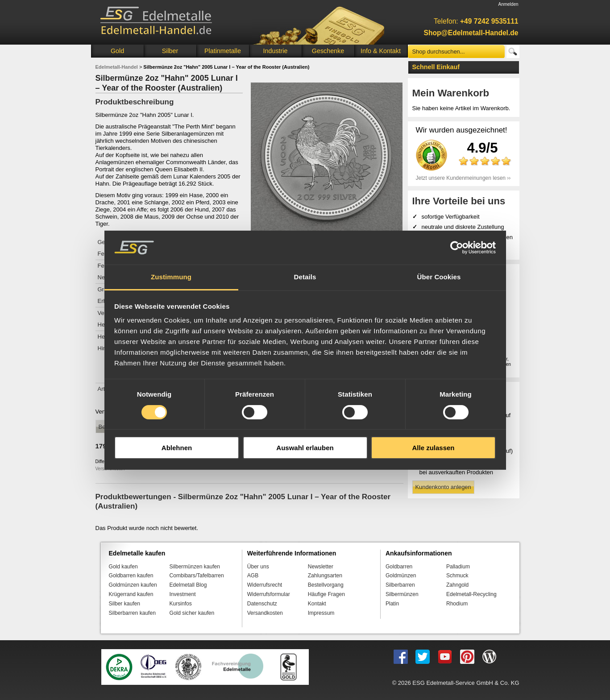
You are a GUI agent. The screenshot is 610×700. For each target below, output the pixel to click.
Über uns (258, 567)
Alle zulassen (433, 448)
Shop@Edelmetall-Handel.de (471, 33)
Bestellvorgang (326, 585)
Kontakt (317, 604)
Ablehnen (177, 448)
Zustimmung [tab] (171, 277)
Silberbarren (400, 585)
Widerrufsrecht (265, 585)
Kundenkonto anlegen (443, 487)
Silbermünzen (402, 594)
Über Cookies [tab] (439, 277)
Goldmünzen (401, 576)
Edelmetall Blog (188, 585)
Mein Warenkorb (451, 93)
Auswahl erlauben (305, 448)
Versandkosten (265, 613)
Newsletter (321, 567)
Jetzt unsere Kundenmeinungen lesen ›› (463, 178)
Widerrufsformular (269, 594)
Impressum (321, 613)
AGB (253, 576)
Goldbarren (399, 567)
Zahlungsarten (325, 576)
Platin (392, 604)
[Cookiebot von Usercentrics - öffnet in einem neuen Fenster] (457, 248)
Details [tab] (305, 277)
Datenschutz (262, 604)
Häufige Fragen (326, 594)
